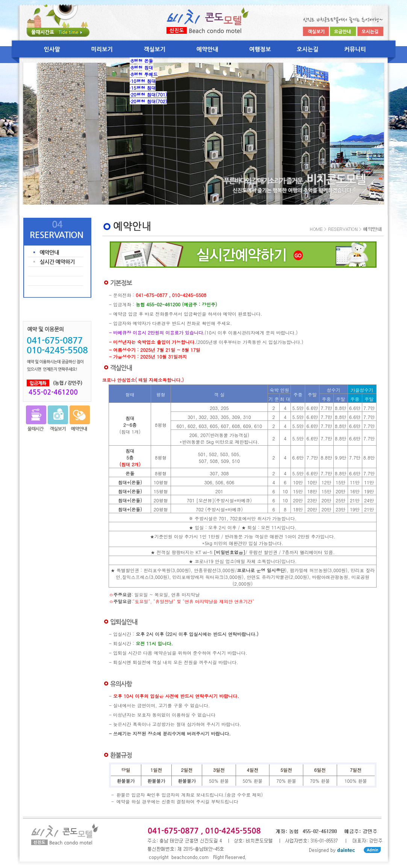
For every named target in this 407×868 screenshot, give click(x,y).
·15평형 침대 (143, 88)
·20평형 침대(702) (148, 101)
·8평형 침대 (141, 67)
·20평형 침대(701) (148, 94)
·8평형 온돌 (141, 61)
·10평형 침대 (143, 81)
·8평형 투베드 (144, 74)
